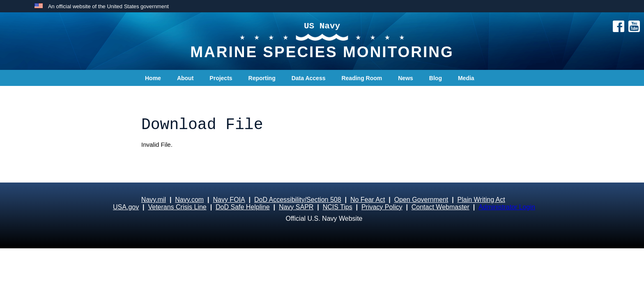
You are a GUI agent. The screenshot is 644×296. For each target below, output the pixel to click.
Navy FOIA (229, 200)
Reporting (262, 78)
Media (466, 78)
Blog (436, 78)
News (406, 78)
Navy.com (189, 200)
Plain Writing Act (481, 200)
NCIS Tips (338, 207)
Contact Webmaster (440, 207)
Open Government (421, 200)
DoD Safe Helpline (243, 207)
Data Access (309, 78)
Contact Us (160, 95)
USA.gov (126, 207)
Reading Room (362, 78)
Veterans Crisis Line (177, 207)
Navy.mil (154, 200)
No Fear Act (368, 200)
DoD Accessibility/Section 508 (298, 200)
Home (153, 78)
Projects (221, 78)
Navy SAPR (296, 207)
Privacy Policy (382, 207)
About (185, 78)
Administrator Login (507, 207)
